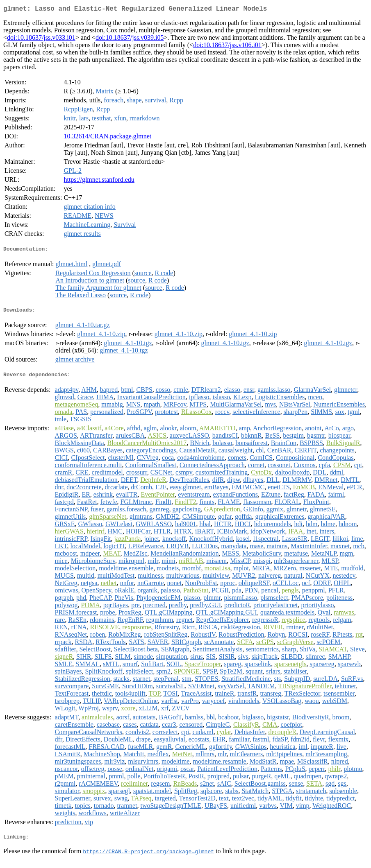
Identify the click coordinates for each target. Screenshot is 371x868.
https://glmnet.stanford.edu (99, 181)
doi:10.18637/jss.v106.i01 (227, 46)
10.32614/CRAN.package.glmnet (107, 138)
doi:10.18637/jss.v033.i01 (41, 39)
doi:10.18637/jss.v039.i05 (130, 39)
